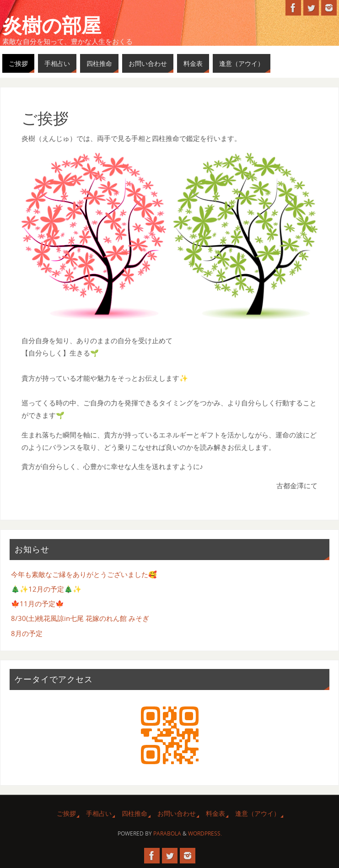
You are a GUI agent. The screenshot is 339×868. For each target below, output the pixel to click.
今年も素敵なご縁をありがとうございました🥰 (84, 574)
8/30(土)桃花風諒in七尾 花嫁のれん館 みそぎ (80, 618)
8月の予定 (27, 633)
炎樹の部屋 (52, 26)
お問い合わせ (177, 813)
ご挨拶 (66, 813)
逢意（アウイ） (258, 813)
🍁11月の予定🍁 (38, 604)
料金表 (215, 813)
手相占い (99, 813)
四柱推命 (135, 813)
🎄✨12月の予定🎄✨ (46, 589)
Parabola (167, 833)
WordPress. (205, 833)
